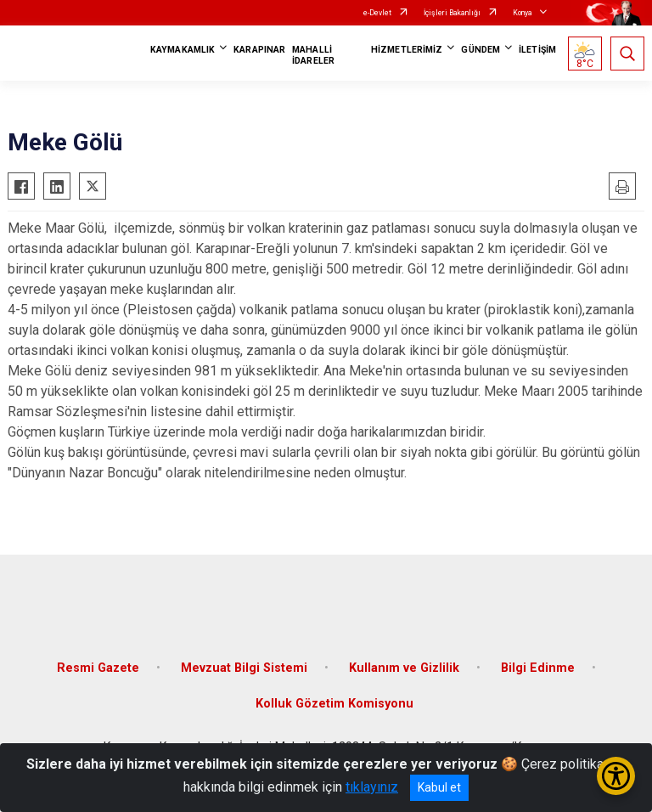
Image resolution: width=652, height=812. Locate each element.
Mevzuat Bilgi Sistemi (244, 668)
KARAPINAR (259, 50)
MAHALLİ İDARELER (313, 55)
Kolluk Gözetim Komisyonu (334, 704)
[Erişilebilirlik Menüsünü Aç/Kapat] (616, 776)
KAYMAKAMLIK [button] (183, 50)
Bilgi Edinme (538, 668)
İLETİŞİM (537, 50)
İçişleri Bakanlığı (452, 13)
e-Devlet (377, 13)
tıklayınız (372, 787)
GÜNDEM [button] (481, 50)
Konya (523, 13)
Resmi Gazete (98, 668)
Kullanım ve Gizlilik (404, 668)
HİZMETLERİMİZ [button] (407, 50)
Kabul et (439, 787)
